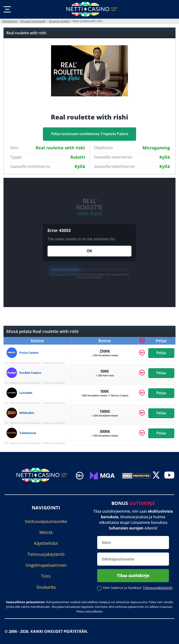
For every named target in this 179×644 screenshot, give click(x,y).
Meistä (46, 532)
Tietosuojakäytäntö (46, 554)
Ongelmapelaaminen (46, 565)
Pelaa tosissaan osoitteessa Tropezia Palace (90, 134)
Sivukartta (46, 587)
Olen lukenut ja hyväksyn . (138, 588)
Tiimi (46, 576)
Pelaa (161, 353)
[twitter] (156, 476)
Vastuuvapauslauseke (46, 521)
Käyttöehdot (46, 543)
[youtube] (169, 476)
